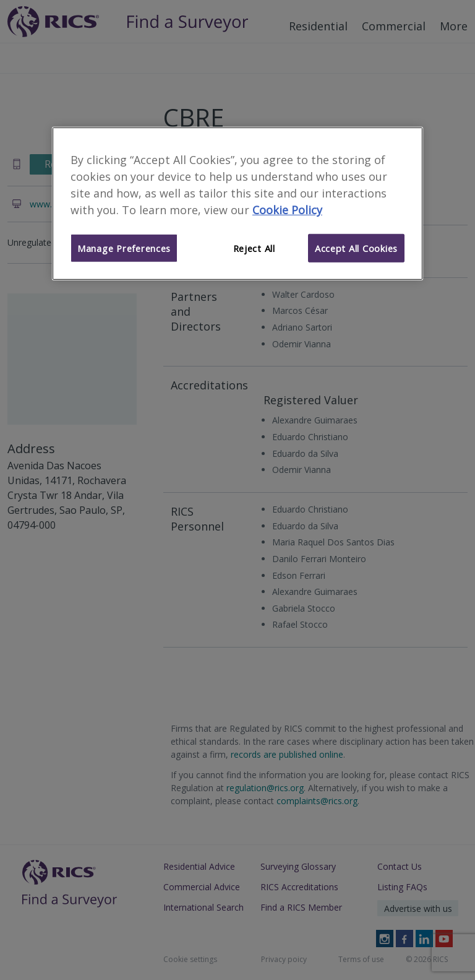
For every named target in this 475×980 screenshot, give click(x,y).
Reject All (254, 248)
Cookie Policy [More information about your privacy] (287, 210)
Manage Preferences (124, 248)
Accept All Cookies (356, 248)
